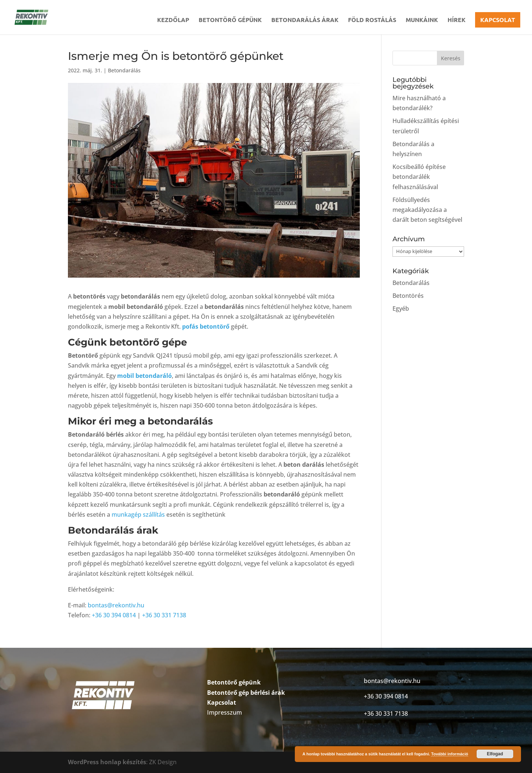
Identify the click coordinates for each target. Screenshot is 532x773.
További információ (450, 754)
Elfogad (495, 754)
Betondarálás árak (305, 20)
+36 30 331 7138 (164, 615)
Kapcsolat (498, 20)
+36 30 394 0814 (114, 615)
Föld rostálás (372, 20)
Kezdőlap (173, 20)
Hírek (457, 20)
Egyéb (401, 308)
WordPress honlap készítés (107, 762)
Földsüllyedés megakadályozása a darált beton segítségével (427, 210)
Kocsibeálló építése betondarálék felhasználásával (419, 177)
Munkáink (422, 20)
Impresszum (225, 712)
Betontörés (408, 296)
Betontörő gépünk (230, 20)
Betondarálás (124, 70)
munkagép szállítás (138, 514)
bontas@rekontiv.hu (116, 605)
